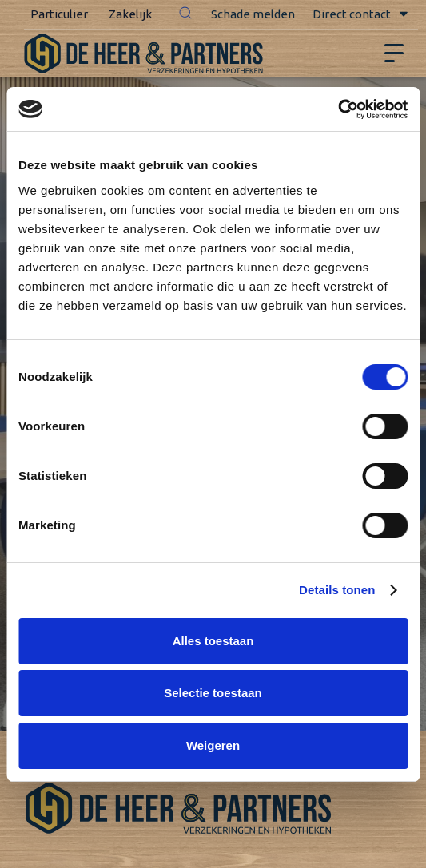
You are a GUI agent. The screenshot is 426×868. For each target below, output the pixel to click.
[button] (185, 14)
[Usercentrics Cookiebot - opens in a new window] (338, 109)
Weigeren (213, 745)
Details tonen (337, 590)
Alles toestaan (213, 641)
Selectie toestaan (213, 693)
